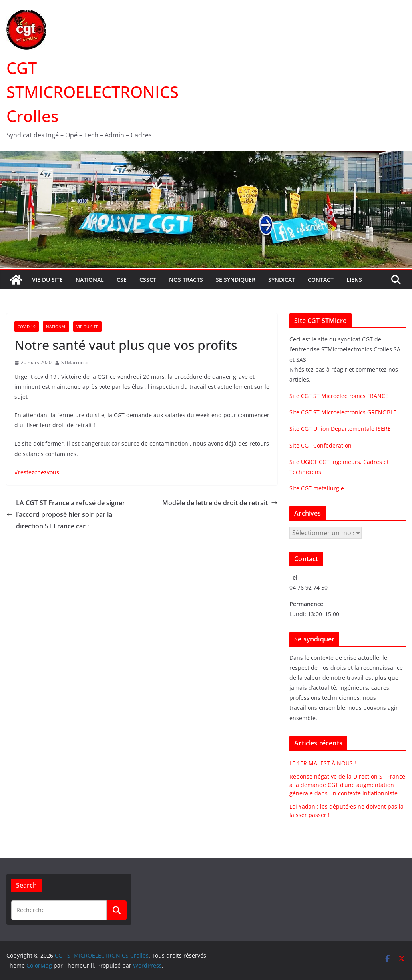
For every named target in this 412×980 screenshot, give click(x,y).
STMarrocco (75, 362)
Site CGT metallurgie (317, 488)
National (90, 280)
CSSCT (148, 280)
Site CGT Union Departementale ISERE (340, 429)
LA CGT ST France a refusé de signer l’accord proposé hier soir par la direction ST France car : (66, 514)
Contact (321, 280)
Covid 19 (27, 327)
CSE (122, 280)
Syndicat (282, 280)
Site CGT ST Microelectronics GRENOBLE (343, 412)
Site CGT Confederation (320, 445)
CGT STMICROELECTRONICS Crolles (93, 92)
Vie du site (47, 280)
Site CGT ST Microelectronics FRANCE (339, 396)
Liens (354, 280)
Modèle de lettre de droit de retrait (220, 503)
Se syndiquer (236, 280)
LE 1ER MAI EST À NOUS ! (323, 763)
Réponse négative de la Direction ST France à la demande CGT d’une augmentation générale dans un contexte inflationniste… (347, 785)
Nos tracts (186, 280)
